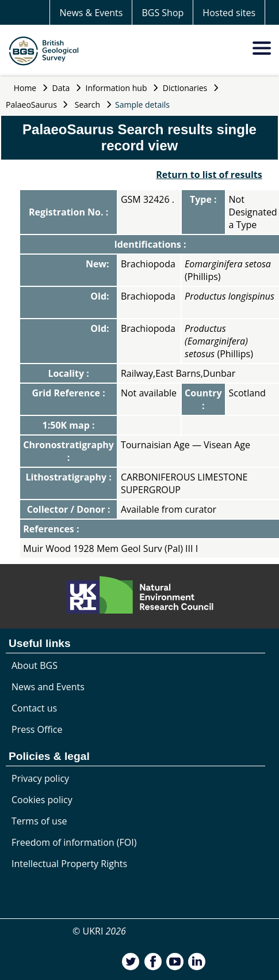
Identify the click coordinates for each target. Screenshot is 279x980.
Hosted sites (229, 13)
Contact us (34, 708)
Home (25, 88)
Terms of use (39, 821)
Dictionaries (185, 88)
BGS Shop (163, 13)
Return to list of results (209, 175)
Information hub (116, 88)
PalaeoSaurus (31, 105)
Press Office (37, 729)
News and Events (48, 687)
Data (61, 88)
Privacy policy (40, 778)
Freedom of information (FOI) (74, 842)
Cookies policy (42, 800)
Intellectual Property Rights (69, 864)
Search (87, 105)
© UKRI (99, 931)
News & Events (91, 13)
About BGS (35, 665)
